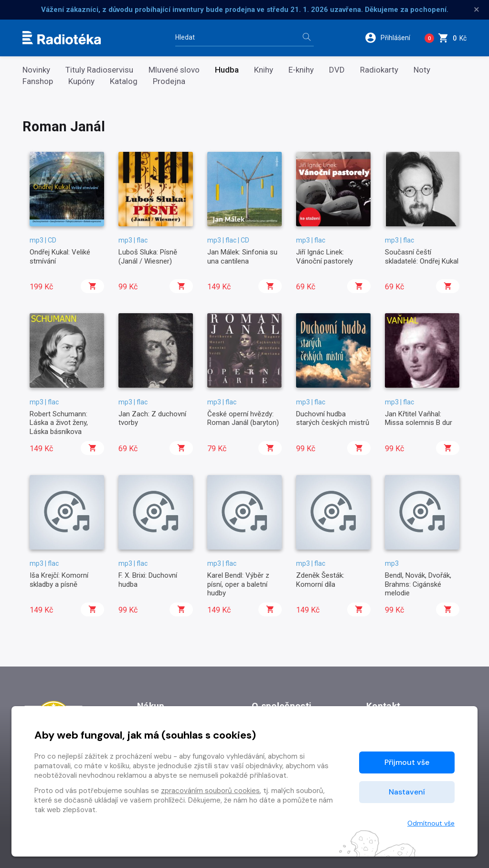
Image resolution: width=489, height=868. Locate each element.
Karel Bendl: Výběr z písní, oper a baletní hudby (238, 584)
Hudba (227, 70)
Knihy (264, 70)
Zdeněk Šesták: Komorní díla (320, 580)
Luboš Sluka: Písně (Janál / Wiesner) (148, 256)
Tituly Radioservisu (99, 70)
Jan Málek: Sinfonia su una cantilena (242, 256)
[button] (391, 38)
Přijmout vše (407, 762)
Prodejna (169, 81)
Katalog (124, 81)
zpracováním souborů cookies (210, 791)
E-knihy (301, 70)
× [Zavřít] (477, 10)
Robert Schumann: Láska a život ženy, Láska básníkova (59, 423)
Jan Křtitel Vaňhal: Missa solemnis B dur (419, 418)
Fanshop (38, 81)
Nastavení (407, 792)
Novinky (36, 70)
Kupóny (81, 81)
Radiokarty (379, 70)
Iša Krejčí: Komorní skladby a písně (59, 580)
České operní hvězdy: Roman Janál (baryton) (243, 418)
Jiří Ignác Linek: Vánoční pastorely (324, 256)
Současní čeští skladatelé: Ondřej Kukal (422, 256)
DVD (337, 70)
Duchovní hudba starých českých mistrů (333, 418)
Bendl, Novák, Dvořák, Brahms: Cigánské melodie (418, 584)
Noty (422, 70)
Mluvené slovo (174, 70)
